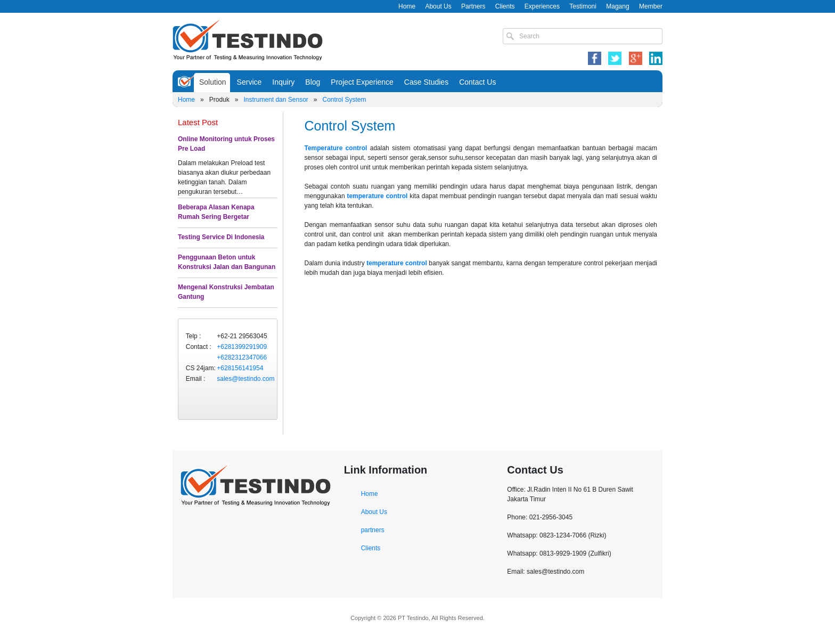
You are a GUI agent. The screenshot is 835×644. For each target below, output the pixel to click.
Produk (219, 100)
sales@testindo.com (245, 379)
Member (651, 6)
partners (373, 530)
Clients (505, 6)
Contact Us (477, 82)
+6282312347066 (242, 357)
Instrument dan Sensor (276, 100)
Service (249, 82)
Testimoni (583, 6)
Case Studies (426, 82)
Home (407, 6)
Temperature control (336, 148)
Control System (345, 100)
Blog (313, 82)
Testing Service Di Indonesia (221, 237)
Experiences (542, 6)
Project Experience (362, 82)
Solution (213, 82)
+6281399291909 (242, 347)
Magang (617, 6)
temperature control (377, 196)
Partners (473, 6)
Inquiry (283, 82)
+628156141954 (240, 368)
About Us (438, 6)
